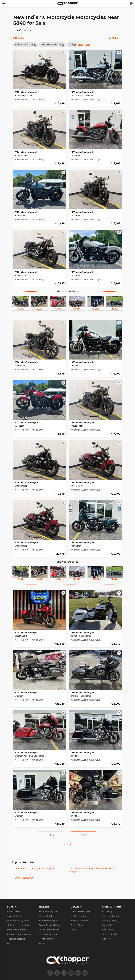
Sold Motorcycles (48, 934)
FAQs (10, 943)
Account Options (80, 921)
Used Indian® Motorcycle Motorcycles (35, 869)
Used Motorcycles (24, 878)
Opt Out (107, 925)
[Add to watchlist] (63, 52)
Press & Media (110, 934)
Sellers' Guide (46, 916)
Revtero (107, 939)
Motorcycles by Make (18, 925)
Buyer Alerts (13, 911)
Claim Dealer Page (80, 911)
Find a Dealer (78, 925)
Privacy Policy (110, 921)
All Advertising (78, 916)
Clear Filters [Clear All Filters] (84, 45)
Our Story (107, 911)
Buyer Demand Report (51, 925)
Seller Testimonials (49, 930)
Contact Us (108, 930)
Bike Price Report (48, 921)
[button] (24, 45)
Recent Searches (16, 939)
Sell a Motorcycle (48, 911)
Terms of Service (111, 916)
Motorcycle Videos (17, 930)
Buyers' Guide (14, 916)
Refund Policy (46, 939)
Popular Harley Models (19, 934)
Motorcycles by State (18, 921)
